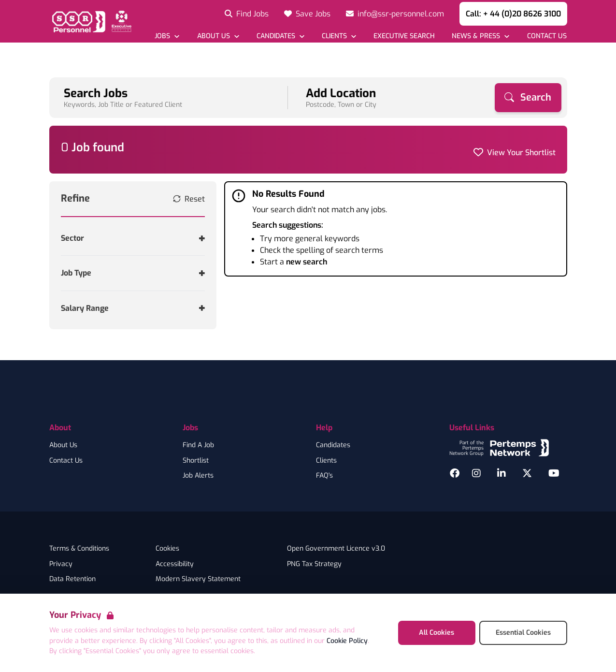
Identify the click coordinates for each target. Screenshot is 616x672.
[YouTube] (554, 473)
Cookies (167, 549)
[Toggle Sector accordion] (133, 238)
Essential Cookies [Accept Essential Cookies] (523, 633)
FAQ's (324, 476)
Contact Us (66, 461)
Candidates (333, 445)
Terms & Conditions (79, 549)
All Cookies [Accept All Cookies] (437, 633)
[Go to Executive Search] (404, 36)
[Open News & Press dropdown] (480, 36)
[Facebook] (455, 473)
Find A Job (198, 445)
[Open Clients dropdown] (339, 36)
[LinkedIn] (501, 473)
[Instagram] (476, 473)
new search (307, 262)
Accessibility (175, 564)
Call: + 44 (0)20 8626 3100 (513, 14)
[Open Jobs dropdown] (167, 36)
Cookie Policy (347, 641)
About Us (63, 445)
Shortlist (196, 461)
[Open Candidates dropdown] (280, 36)
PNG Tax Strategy (314, 564)
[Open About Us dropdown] (218, 36)
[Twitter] (527, 473)
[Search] (528, 98)
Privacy (61, 564)
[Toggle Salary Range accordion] (133, 308)
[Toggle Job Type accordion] (133, 273)
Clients (326, 461)
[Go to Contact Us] (546, 36)
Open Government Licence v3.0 (336, 549)
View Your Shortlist (521, 153)
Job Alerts (198, 476)
